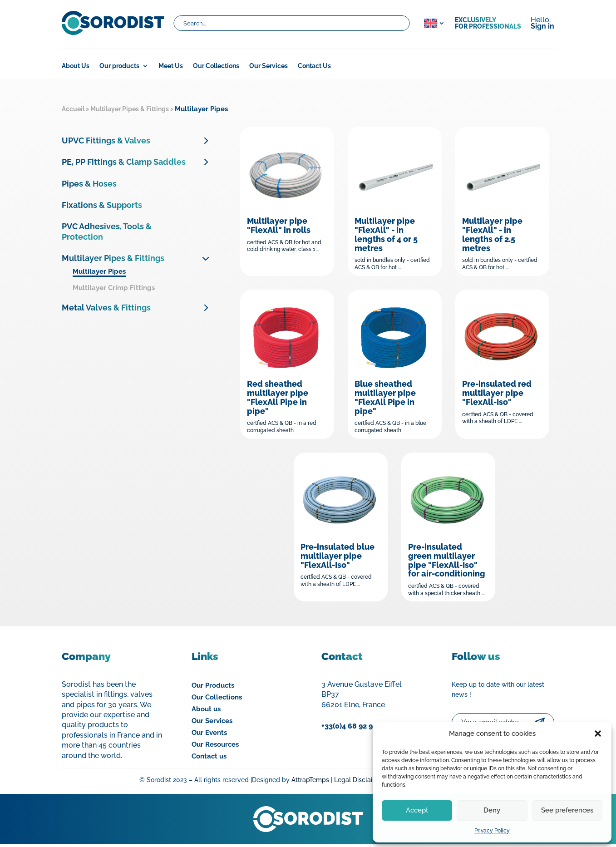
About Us (76, 66)
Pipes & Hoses (89, 184)
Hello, (542, 24)
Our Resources (215, 747)
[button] (598, 734)
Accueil (73, 109)
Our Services (269, 66)
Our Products (213, 688)
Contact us (209, 758)
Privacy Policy (492, 831)
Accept (417, 810)
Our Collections (216, 66)
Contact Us (314, 66)
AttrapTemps (310, 782)
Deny (492, 810)
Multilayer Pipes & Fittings (130, 109)
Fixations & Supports (102, 205)
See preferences (567, 810)
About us (206, 711)
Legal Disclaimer (359, 782)
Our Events (209, 735)
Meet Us (171, 66)
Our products (119, 66)
